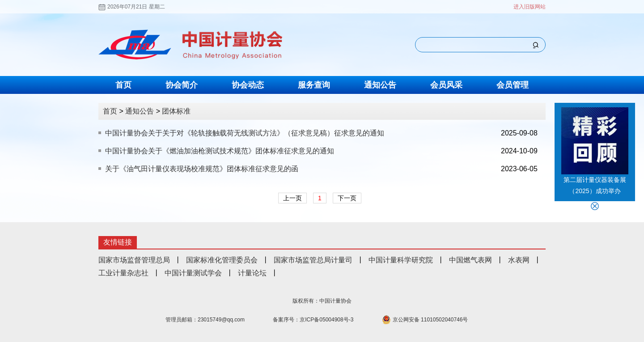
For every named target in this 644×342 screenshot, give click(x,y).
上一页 (292, 198)
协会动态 (248, 85)
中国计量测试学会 (193, 273)
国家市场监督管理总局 (134, 260)
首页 (123, 85)
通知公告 (380, 85)
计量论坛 (252, 273)
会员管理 (513, 85)
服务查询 (314, 85)
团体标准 (176, 111)
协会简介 (182, 85)
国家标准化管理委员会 (222, 260)
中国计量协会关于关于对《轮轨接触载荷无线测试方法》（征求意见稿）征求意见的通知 (245, 133)
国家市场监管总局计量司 (313, 260)
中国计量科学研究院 (401, 260)
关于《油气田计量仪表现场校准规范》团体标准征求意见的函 (202, 169)
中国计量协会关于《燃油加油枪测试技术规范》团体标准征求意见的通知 (220, 151)
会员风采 (446, 85)
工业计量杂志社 (123, 273)
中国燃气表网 (470, 260)
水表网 (519, 260)
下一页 (347, 198)
